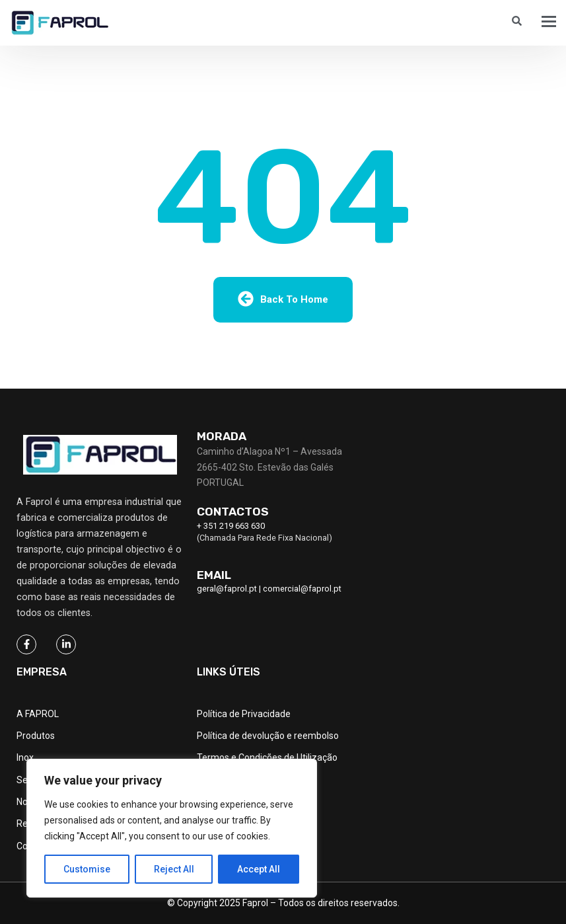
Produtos (36, 736)
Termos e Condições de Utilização (267, 757)
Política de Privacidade (244, 714)
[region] (172, 828)
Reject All (174, 869)
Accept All (259, 869)
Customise (87, 869)
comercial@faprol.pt (302, 589)
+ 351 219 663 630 (231, 526)
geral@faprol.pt (227, 589)
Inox (25, 757)
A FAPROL (38, 714)
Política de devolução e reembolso (268, 736)
